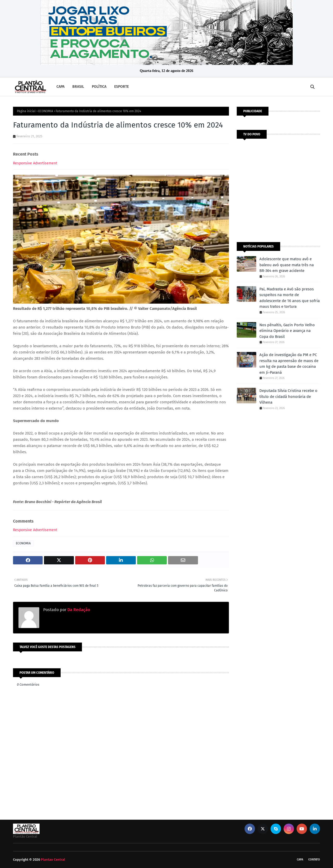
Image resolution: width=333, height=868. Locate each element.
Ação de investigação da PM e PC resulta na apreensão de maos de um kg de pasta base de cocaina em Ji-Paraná (289, 364)
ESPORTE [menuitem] (121, 87)
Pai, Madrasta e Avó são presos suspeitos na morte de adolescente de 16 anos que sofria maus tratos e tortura (290, 298)
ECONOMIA (46, 111)
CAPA (300, 860)
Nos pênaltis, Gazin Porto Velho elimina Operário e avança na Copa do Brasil (287, 331)
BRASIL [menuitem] (78, 87)
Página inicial (26, 111)
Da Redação (78, 610)
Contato (314, 860)
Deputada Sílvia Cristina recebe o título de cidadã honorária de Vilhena (288, 396)
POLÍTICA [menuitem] (99, 87)
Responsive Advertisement (35, 163)
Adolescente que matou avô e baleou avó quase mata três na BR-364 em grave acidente (287, 265)
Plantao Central (53, 860)
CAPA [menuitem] (60, 87)
